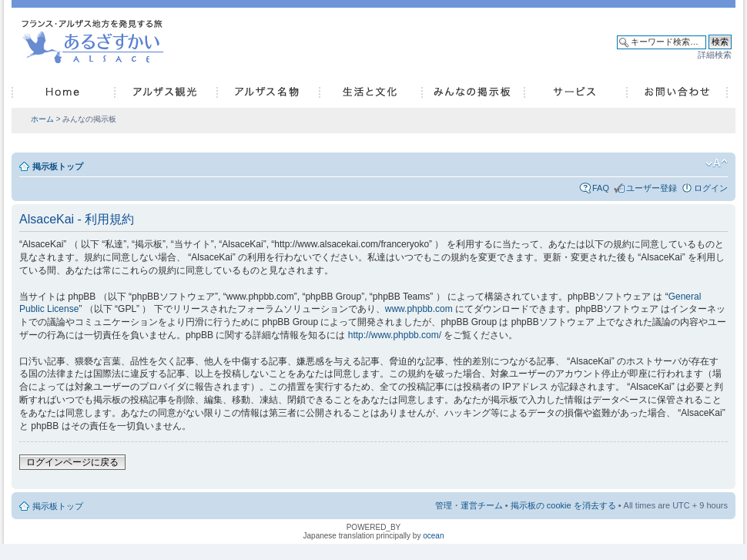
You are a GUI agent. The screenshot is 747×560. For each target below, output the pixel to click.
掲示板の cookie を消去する (563, 505)
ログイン (711, 188)
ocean (433, 536)
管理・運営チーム (469, 505)
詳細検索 (715, 55)
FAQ (601, 188)
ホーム (42, 119)
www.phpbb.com (419, 309)
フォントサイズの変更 (717, 163)
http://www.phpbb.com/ (395, 335)
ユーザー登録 (652, 188)
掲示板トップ (58, 166)
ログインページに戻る (72, 462)
